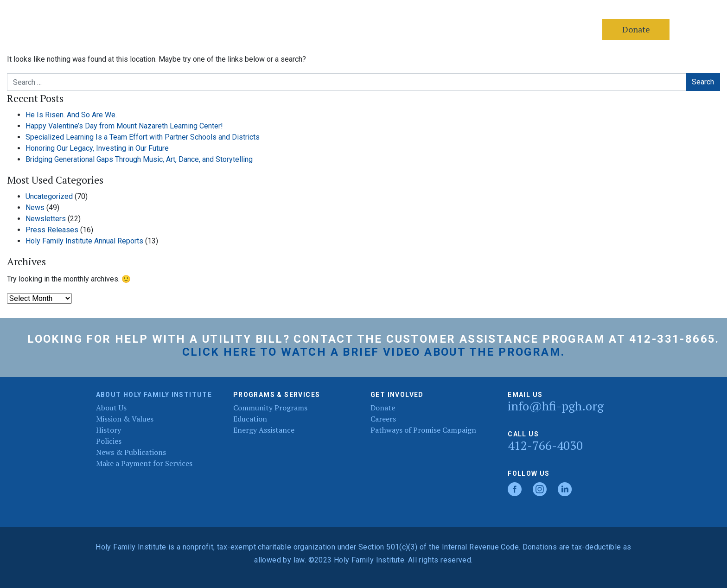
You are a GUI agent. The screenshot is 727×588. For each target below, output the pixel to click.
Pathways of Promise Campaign (423, 430)
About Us (111, 408)
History (108, 430)
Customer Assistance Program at (506, 339)
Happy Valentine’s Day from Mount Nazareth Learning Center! (124, 126)
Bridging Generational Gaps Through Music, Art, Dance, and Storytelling (139, 159)
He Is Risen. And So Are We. (71, 115)
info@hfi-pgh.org (556, 406)
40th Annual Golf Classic (439, 29)
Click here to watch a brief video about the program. (374, 352)
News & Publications (131, 452)
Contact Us (265, 29)
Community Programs (270, 408)
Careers (367, 29)
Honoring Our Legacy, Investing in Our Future (97, 148)
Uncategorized (49, 196)
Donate (319, 29)
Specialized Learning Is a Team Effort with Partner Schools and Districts (143, 137)
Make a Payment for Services (144, 463)
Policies (109, 441)
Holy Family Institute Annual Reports (84, 241)
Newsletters (46, 219)
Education (250, 419)
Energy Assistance (264, 430)
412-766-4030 (545, 445)
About (161, 29)
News (35, 208)
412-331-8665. (674, 339)
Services (209, 29)
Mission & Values (125, 419)
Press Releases (52, 230)
